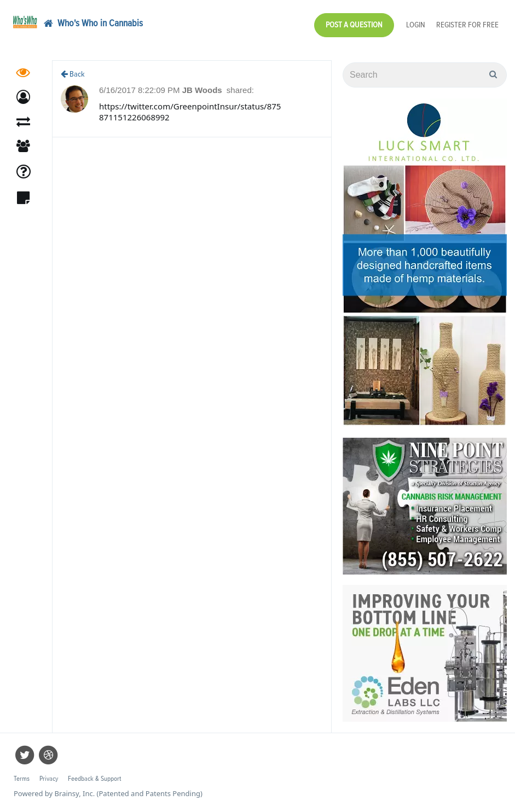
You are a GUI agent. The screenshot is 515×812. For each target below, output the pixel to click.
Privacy (49, 779)
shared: (240, 90)
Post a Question (354, 25)
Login (416, 25)
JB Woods (203, 90)
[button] (23, 97)
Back (73, 74)
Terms (22, 779)
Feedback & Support (94, 779)
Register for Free (467, 25)
